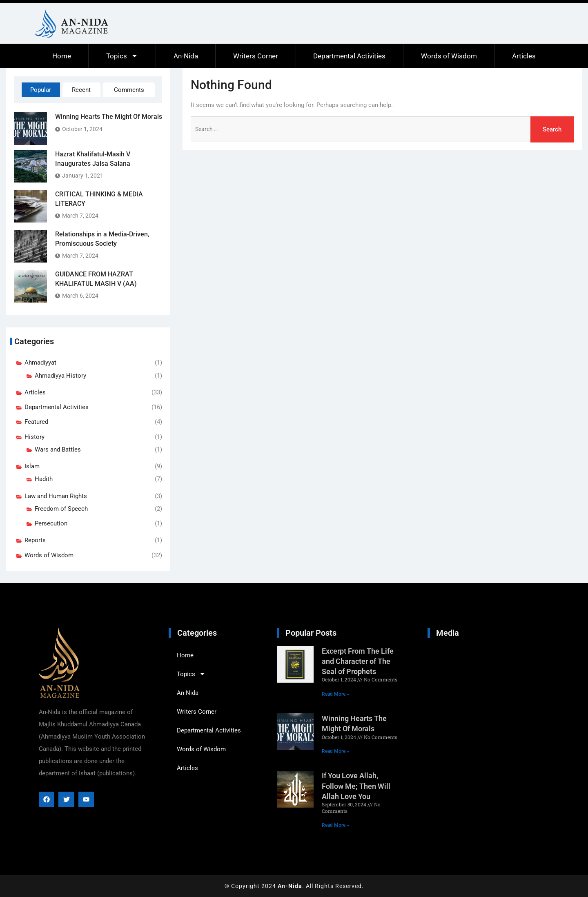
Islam (32, 466)
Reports (35, 540)
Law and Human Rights (56, 496)
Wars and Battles (58, 450)
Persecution (51, 523)
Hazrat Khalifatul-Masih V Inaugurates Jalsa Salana (93, 159)
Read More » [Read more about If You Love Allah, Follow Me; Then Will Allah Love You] (335, 825)
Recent (81, 90)
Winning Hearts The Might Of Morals (109, 117)
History (35, 437)
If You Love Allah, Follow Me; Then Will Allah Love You (356, 786)
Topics (122, 56)
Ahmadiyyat (40, 363)
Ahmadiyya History (60, 376)
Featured (36, 422)
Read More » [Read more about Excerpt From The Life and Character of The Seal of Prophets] (335, 694)
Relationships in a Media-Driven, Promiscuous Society (102, 239)
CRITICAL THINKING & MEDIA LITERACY (99, 199)
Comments (129, 90)
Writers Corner (256, 56)
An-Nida (186, 56)
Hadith (44, 479)
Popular (41, 90)
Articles (524, 56)
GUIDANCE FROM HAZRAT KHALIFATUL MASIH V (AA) (96, 279)
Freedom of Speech (61, 509)
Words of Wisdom (449, 56)
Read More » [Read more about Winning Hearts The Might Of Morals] (335, 751)
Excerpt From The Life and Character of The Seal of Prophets (358, 661)
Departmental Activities (349, 56)
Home (62, 56)
